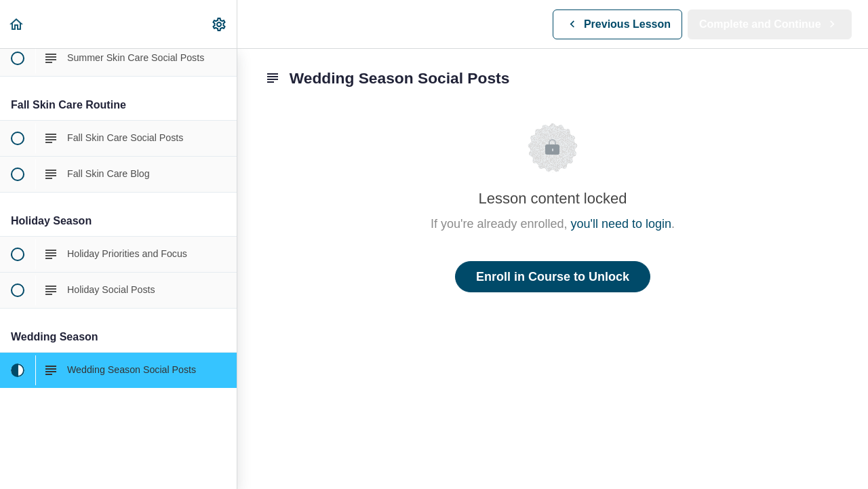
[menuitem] (220, 24)
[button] (17, 24)
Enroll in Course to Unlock (553, 277)
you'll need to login (622, 224)
